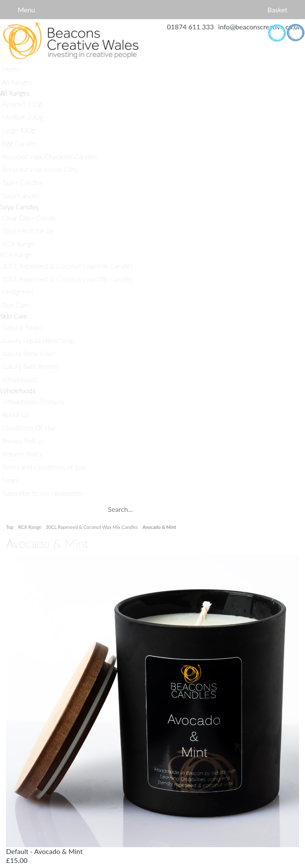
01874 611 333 (190, 27)
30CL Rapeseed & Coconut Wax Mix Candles (92, 527)
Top (10, 527)
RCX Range (30, 527)
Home (71, 41)
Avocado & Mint (159, 527)
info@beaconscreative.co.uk (260, 27)
